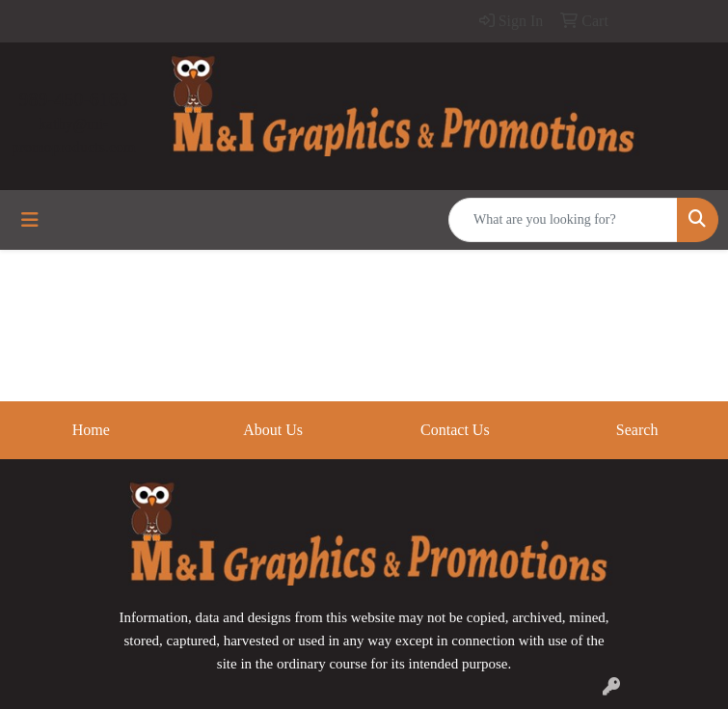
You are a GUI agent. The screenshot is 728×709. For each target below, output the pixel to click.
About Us (273, 430)
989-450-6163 (74, 99)
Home (91, 430)
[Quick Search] (563, 220)
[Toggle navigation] (30, 220)
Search (637, 430)
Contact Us (455, 430)
